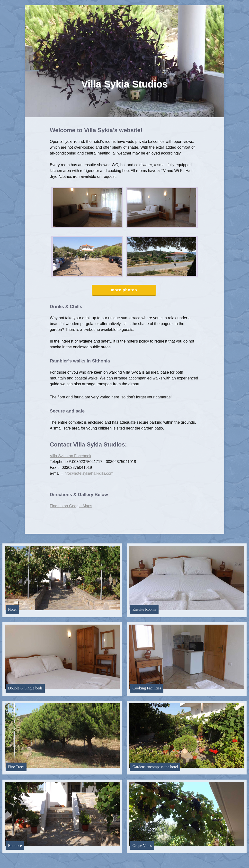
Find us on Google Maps (71, 506)
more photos (124, 290)
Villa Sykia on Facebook (71, 456)
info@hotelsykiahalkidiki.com (89, 473)
